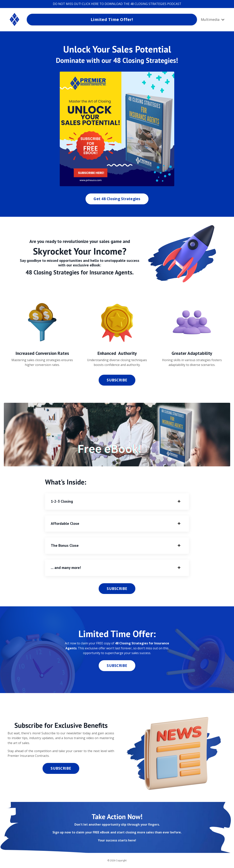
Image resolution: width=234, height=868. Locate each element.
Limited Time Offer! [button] (112, 19)
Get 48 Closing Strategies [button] (117, 199)
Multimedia (213, 19)
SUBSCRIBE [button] (117, 380)
